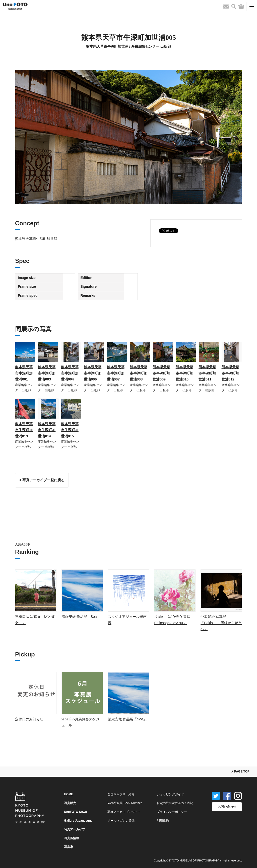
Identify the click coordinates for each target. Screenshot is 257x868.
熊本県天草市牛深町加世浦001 (24, 373)
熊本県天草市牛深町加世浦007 (116, 373)
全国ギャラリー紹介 (121, 794)
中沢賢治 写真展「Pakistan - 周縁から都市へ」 (221, 623)
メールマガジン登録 (121, 821)
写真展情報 (72, 838)
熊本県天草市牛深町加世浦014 (47, 430)
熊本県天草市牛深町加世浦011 (207, 373)
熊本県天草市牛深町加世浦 (107, 46)
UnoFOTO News (75, 812)
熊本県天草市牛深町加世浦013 (24, 430)
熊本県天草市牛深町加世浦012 (230, 373)
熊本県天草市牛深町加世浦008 (139, 373)
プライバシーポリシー (172, 812)
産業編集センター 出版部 (151, 46)
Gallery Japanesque (78, 821)
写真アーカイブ (75, 829)
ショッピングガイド (170, 794)
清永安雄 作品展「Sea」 (81, 617)
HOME (69, 794)
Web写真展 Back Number (124, 803)
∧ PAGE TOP (240, 771)
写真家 (69, 847)
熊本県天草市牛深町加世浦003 (47, 373)
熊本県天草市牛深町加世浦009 (161, 373)
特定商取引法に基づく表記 (175, 803)
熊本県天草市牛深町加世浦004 (70, 373)
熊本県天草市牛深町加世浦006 (93, 373)
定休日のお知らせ (29, 719)
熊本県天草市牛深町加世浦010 (184, 373)
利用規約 (163, 821)
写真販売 (70, 803)
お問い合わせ (227, 807)
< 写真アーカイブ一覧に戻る (42, 480)
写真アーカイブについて (124, 812)
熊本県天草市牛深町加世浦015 (70, 430)
